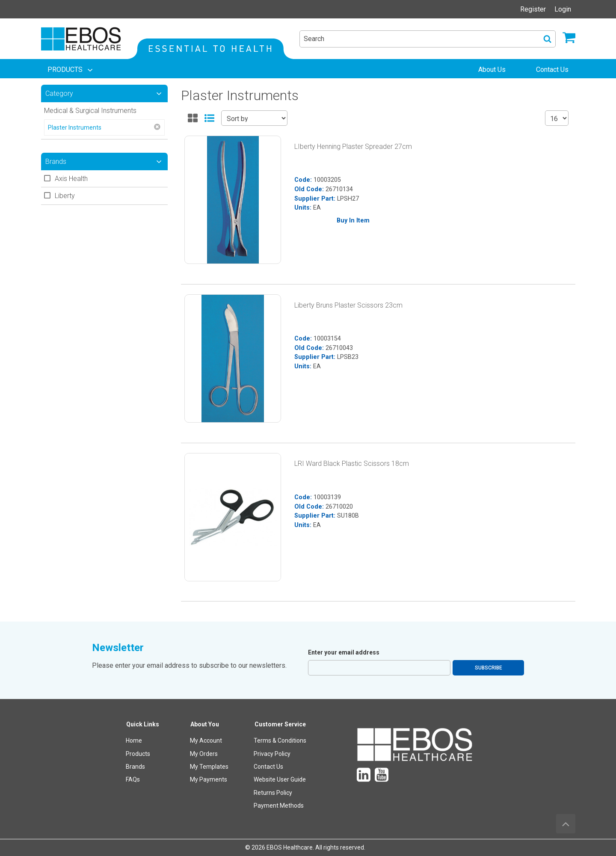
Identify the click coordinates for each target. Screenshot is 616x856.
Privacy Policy (272, 754)
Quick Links (143, 724)
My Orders (204, 754)
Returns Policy (273, 793)
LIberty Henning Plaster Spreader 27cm (353, 147)
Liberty (65, 196)
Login (563, 9)
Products (138, 754)
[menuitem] (71, 70)
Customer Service (280, 724)
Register (533, 9)
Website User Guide (280, 779)
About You (205, 724)
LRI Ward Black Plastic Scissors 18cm (352, 464)
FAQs (133, 779)
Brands (135, 767)
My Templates (209, 767)
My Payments (209, 779)
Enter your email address (344, 652)
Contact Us (268, 767)
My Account (206, 740)
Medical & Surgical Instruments (90, 111)
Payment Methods (279, 806)
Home (134, 740)
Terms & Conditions (280, 740)
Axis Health (71, 179)
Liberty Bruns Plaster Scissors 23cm (348, 305)
